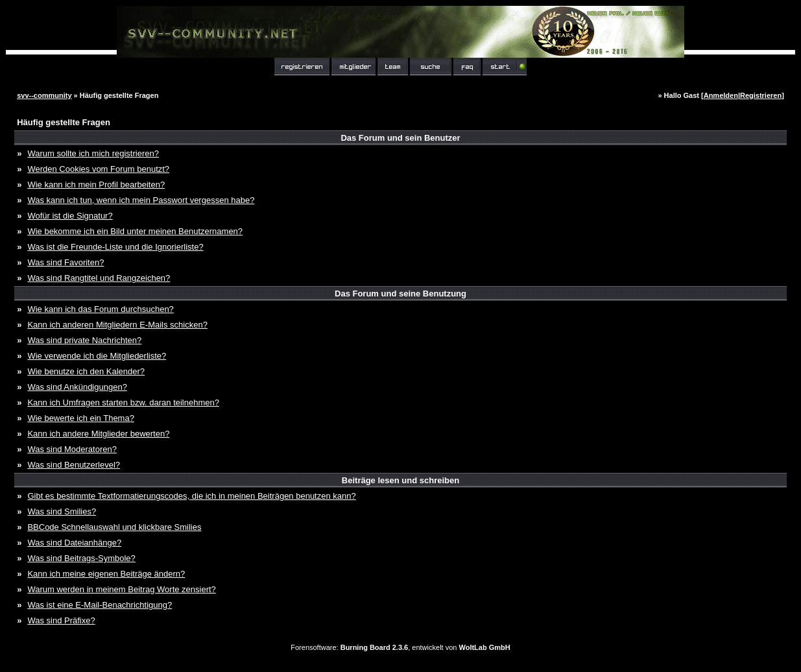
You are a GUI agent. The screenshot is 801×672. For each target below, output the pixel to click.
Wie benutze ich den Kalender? (86, 371)
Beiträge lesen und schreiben (400, 480)
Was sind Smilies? (62, 511)
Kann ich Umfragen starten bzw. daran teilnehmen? (123, 402)
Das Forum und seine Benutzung (400, 294)
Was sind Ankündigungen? (77, 387)
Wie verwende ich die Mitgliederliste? (97, 356)
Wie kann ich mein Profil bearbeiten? (96, 185)
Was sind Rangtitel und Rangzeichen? (99, 278)
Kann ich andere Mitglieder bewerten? (98, 434)
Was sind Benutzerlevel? (74, 465)
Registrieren (761, 95)
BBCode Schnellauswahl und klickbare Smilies (114, 527)
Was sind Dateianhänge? (74, 543)
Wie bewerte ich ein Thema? (81, 418)
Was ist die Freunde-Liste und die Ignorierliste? (115, 247)
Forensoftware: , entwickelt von (400, 647)
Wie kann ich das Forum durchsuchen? (100, 309)
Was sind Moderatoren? (72, 449)
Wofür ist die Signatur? (70, 216)
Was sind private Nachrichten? (84, 340)
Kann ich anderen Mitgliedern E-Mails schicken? (117, 325)
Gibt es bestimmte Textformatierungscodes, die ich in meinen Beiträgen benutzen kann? (191, 496)
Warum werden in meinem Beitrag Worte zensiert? (121, 589)
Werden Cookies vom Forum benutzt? (98, 169)
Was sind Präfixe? (61, 620)
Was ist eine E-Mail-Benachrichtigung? (100, 605)
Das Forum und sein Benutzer (400, 138)
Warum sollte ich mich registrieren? (93, 153)
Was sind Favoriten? (66, 262)
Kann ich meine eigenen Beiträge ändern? (106, 574)
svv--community (44, 95)
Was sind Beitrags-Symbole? (81, 558)
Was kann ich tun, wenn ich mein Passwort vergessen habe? (141, 200)
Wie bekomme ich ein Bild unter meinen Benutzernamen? (135, 231)
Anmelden (721, 95)
